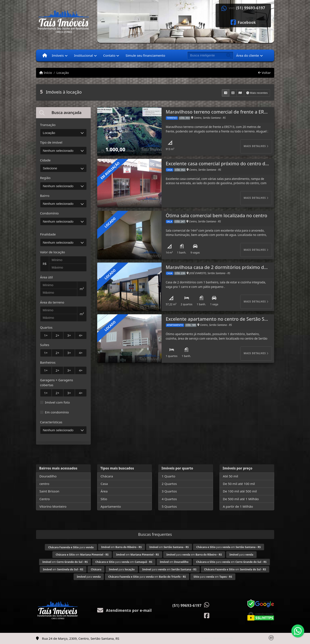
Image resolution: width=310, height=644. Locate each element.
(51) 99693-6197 (251, 8)
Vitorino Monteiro (53, 506)
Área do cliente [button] (248, 55)
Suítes (45, 345)
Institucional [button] (83, 55)
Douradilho (48, 476)
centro (44, 484)
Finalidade (48, 234)
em (122, 547)
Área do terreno (52, 302)
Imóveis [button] (58, 55)
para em (229, 547)
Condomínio (49, 213)
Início (46, 73)
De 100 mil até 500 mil (240, 491)
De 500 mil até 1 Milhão (241, 499)
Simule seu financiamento (145, 55)
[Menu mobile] (45, 55)
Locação (63, 73)
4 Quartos (169, 499)
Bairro (45, 196)
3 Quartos (169, 491)
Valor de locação (53, 252)
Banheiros (48, 362)
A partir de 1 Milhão (238, 506)
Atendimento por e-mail (125, 610)
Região (45, 178)
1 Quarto (169, 476)
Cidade (45, 160)
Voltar (264, 73)
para (71, 547)
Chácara (107, 476)
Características (51, 422)
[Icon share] (243, 22)
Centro (45, 499)
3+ (69, 335)
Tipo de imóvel (51, 142)
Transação (48, 125)
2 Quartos (169, 484)
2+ (57, 335)
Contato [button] (109, 55)
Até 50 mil (231, 476)
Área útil (46, 277)
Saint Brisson (49, 491)
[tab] (63, 113)
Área (104, 491)
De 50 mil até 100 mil (239, 484)
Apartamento (111, 506)
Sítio (104, 499)
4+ (81, 335)
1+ (46, 335)
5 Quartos (169, 506)
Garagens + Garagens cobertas (57, 382)
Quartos (46, 327)
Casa (104, 484)
